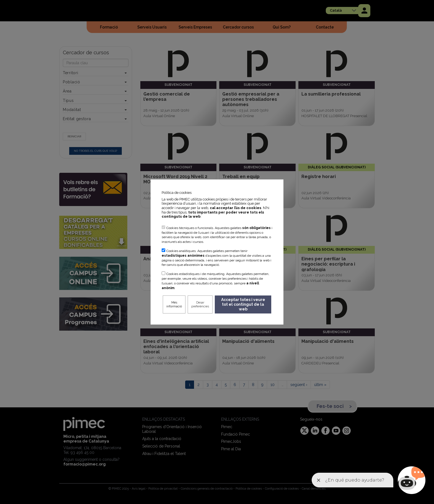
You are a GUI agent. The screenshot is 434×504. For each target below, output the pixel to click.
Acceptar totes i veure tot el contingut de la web (243, 304)
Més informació (174, 304)
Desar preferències (200, 304)
